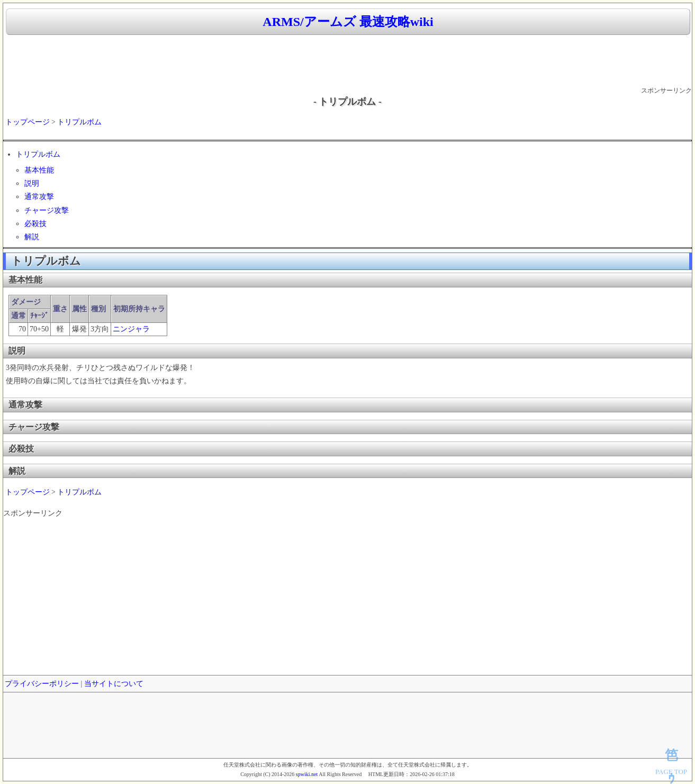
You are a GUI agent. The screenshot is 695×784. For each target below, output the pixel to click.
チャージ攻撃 (47, 210)
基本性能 (39, 170)
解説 (32, 237)
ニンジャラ (131, 329)
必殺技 (35, 224)
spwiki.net (307, 774)
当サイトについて (114, 684)
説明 (32, 183)
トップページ (28, 122)
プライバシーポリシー (42, 684)
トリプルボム (79, 122)
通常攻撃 (39, 197)
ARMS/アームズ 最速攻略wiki (348, 22)
